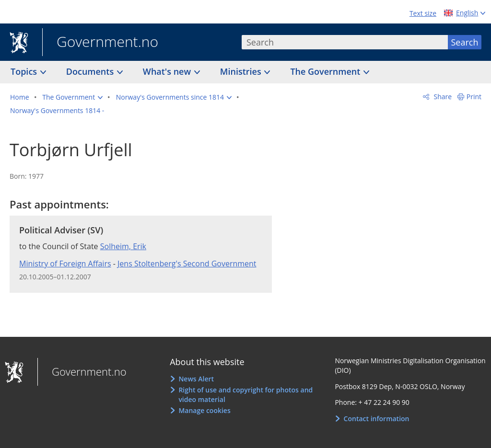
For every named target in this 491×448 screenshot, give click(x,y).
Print (474, 97)
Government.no (100, 43)
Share (442, 97)
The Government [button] (326, 71)
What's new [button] (168, 71)
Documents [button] (91, 71)
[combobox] (345, 42)
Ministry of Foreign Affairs (65, 264)
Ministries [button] (242, 71)
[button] (72, 97)
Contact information (377, 419)
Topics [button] (25, 71)
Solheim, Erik (123, 246)
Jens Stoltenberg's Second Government (187, 264)
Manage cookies (204, 410)
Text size (423, 13)
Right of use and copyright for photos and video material (245, 395)
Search (465, 42)
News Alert (196, 379)
